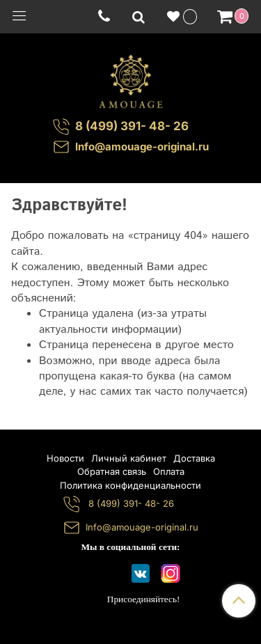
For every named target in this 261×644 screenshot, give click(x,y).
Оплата (169, 471)
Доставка (194, 458)
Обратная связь (112, 471)
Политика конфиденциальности (130, 485)
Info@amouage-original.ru (142, 147)
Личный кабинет (129, 458)
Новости (65, 458)
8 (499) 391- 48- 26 (130, 503)
